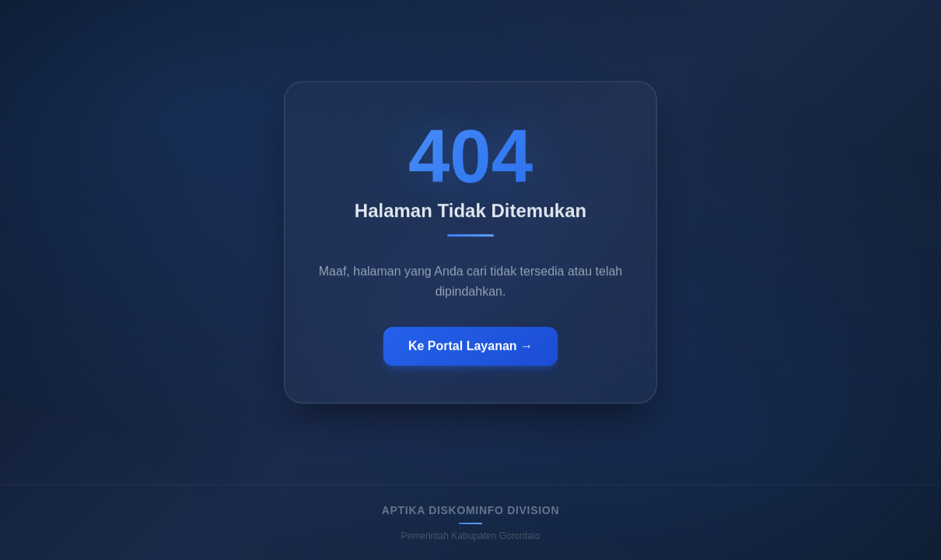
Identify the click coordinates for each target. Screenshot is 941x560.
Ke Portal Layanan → (471, 347)
